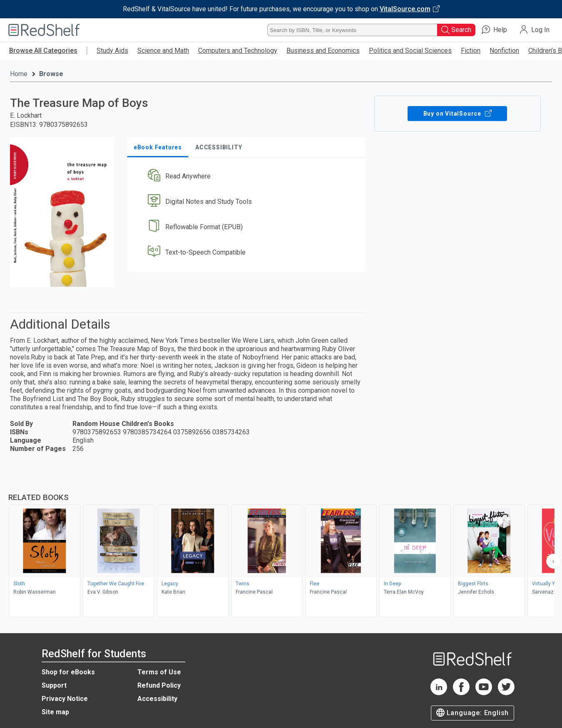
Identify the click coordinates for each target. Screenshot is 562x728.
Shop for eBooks (68, 672)
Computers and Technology (238, 51)
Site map (55, 712)
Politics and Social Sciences (410, 51)
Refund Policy (159, 685)
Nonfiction (504, 51)
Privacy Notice (65, 699)
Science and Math (163, 51)
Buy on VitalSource (457, 114)
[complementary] (281, 545)
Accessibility (157, 699)
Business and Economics (323, 51)
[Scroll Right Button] (554, 561)
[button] (248, 177)
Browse (51, 74)
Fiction (471, 51)
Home (19, 74)
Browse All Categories (43, 51)
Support (54, 685)
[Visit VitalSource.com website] (281, 9)
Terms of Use (159, 672)
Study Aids (112, 51)
